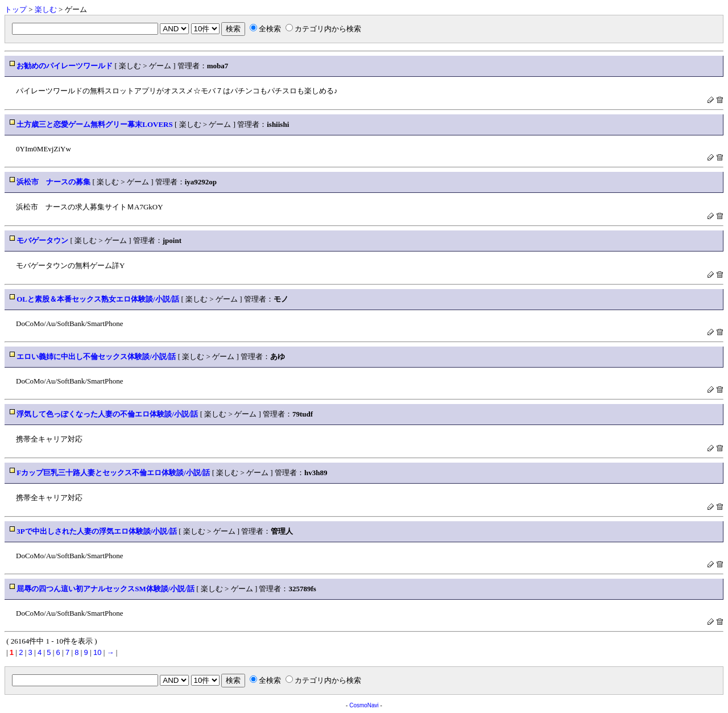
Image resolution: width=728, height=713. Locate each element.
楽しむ (46, 9)
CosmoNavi (364, 705)
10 (97, 652)
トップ (16, 9)
